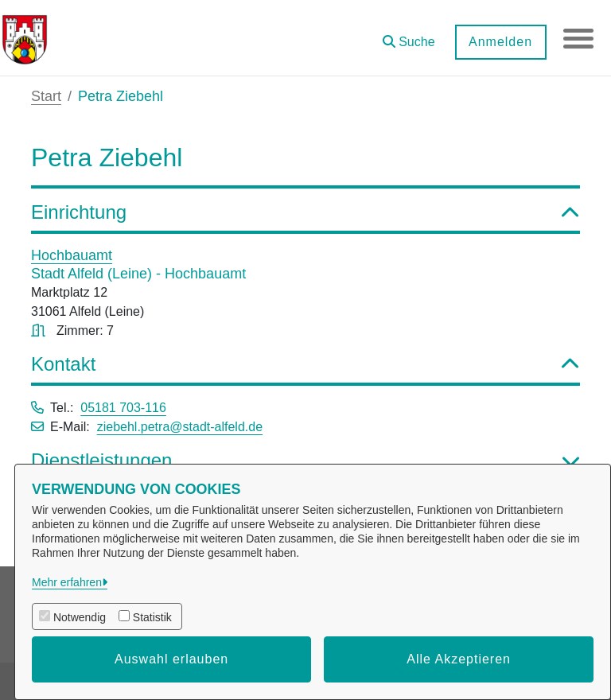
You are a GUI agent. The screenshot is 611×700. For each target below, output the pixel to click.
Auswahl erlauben (171, 659)
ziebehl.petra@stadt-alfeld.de (180, 427)
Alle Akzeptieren (459, 659)
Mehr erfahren (67, 582)
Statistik (152, 617)
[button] (407, 36)
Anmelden (499, 42)
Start (46, 96)
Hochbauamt (72, 255)
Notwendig (80, 617)
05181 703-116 (123, 408)
